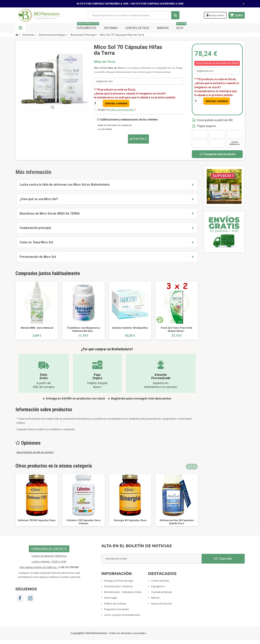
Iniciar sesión (215, 15)
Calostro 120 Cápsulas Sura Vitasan (83, 522)
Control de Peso (137, 28)
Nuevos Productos (162, 604)
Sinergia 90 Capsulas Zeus (130, 520)
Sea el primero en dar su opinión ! (35, 452)
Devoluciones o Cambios (118, 586)
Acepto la (117, 110)
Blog (181, 26)
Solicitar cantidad (116, 103)
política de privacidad (122, 110)
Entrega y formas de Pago (119, 581)
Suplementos (88, 26)
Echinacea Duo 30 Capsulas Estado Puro (177, 522)
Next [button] (195, 467)
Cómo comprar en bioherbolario (122, 615)
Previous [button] (189, 467)
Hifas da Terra (105, 62)
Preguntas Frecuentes (116, 609)
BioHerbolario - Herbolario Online (123, 592)
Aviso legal (111, 598)
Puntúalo (138, 139)
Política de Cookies (115, 604)
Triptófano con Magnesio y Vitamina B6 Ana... (83, 329)
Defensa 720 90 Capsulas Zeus (37, 520)
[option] (37, 311)
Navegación (20, 28)
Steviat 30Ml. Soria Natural (37, 328)
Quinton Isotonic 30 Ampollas (130, 328)
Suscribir (223, 559)
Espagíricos (158, 586)
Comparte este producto (217, 154)
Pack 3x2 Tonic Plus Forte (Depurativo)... (177, 329)
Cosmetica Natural (161, 592)
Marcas (163, 28)
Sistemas (111, 28)
